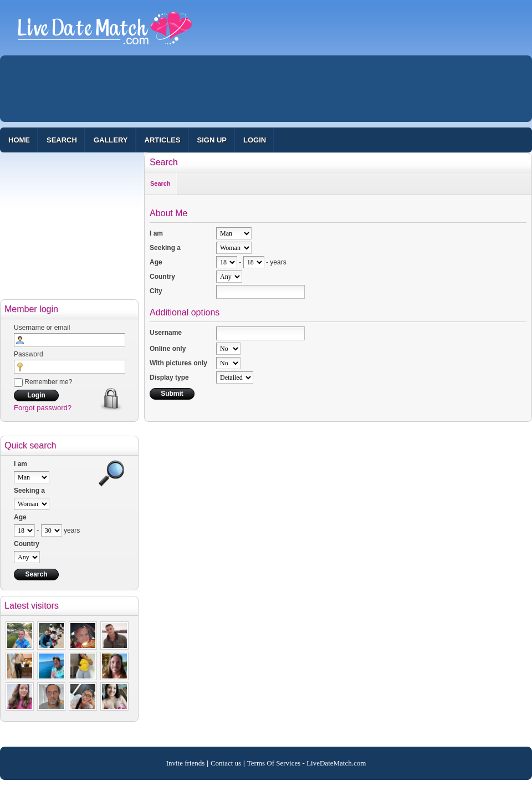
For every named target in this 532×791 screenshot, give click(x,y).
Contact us (226, 763)
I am (21, 464)
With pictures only (178, 363)
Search (62, 140)
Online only (168, 349)
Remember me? (43, 382)
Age (20, 517)
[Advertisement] (188, 141)
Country (27, 544)
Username (166, 333)
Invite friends (186, 763)
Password (29, 354)
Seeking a (29, 491)
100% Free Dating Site (105, 33)
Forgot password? (43, 408)
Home (19, 140)
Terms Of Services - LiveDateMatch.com (307, 763)
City (156, 291)
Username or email (42, 328)
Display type (169, 377)
